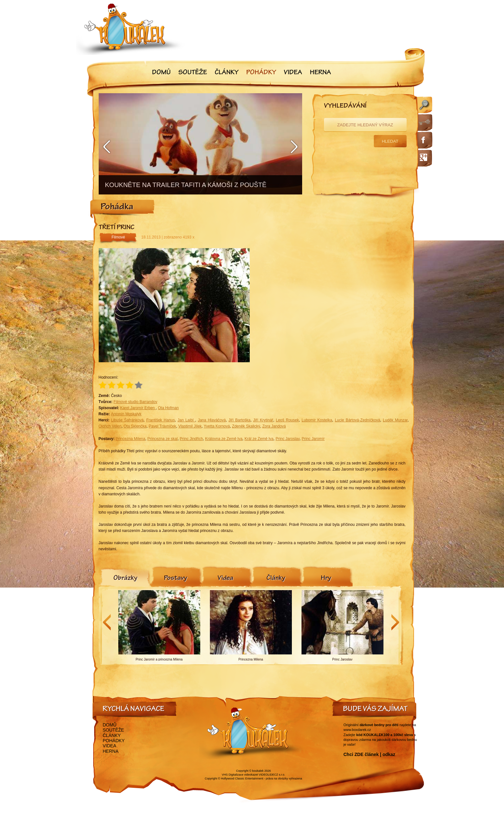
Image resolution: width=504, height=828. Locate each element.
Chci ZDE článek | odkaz (369, 754)
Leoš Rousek (287, 420)
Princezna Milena (130, 439)
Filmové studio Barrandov (135, 402)
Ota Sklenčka (135, 426)
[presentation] (125, 579)
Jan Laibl (186, 420)
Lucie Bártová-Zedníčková (358, 420)
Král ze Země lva (259, 439)
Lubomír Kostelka (317, 420)
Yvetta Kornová (217, 426)
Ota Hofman (168, 408)
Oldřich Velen (110, 426)
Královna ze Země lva (224, 439)
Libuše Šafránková (127, 420)
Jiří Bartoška (239, 420)
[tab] (125, 579)
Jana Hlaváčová (212, 420)
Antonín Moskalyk (126, 414)
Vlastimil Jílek (190, 426)
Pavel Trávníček (162, 426)
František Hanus (161, 420)
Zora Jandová (274, 426)
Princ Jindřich (191, 439)
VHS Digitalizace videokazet (240, 775)
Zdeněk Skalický (246, 426)
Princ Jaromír (313, 439)
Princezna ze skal (163, 439)
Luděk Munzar (395, 420)
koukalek (258, 771)
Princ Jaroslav (287, 439)
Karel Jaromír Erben (138, 408)
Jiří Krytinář (263, 420)
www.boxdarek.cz (357, 730)
